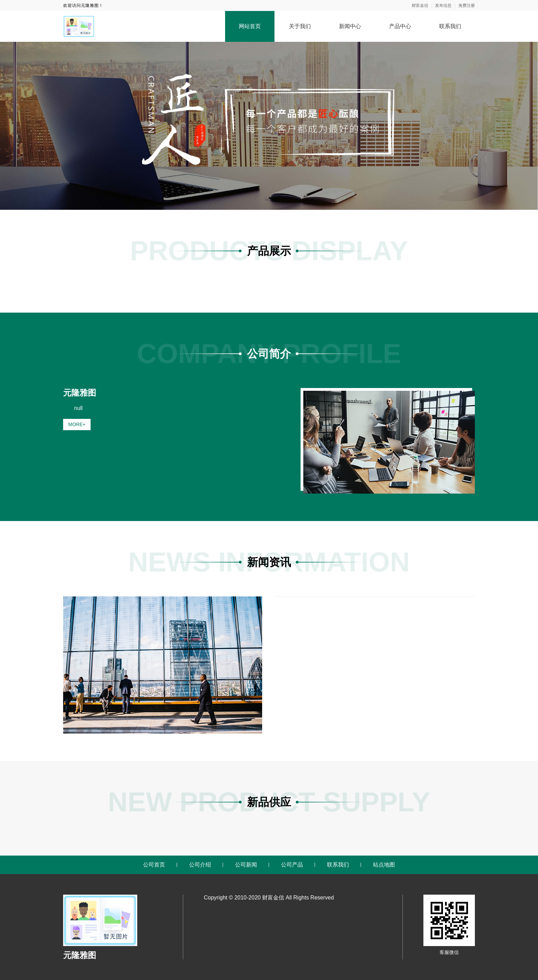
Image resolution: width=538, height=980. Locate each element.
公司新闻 (246, 865)
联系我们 (450, 26)
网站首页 (250, 26)
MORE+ (77, 424)
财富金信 (420, 5)
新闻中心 (350, 26)
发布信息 (443, 5)
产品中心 (400, 26)
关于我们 (300, 26)
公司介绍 (200, 865)
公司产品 (292, 865)
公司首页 (154, 865)
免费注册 (467, 5)
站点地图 (384, 865)
